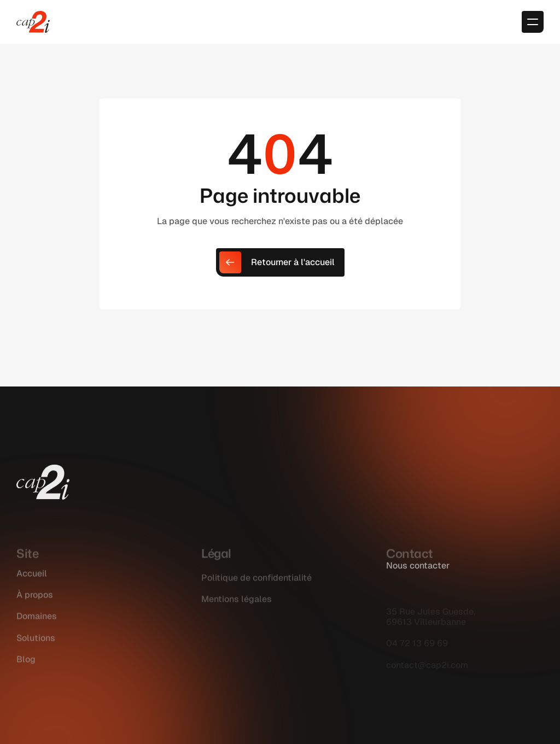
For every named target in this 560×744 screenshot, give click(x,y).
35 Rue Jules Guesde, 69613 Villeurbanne (431, 619)
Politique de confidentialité (256, 583)
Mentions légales (237, 604)
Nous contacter (418, 566)
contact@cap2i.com (427, 667)
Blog (26, 665)
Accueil (32, 579)
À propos (35, 601)
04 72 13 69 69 (417, 646)
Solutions (36, 643)
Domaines (37, 622)
